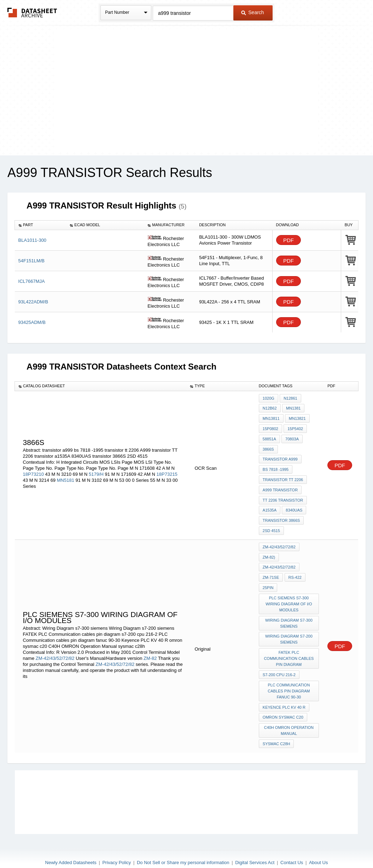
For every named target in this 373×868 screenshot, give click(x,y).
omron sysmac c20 (283, 701)
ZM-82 (151, 644)
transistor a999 (280, 456)
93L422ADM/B (33, 302)
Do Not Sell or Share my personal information (183, 844)
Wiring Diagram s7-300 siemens (289, 610)
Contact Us (292, 844)
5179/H (96, 470)
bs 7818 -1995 (276, 465)
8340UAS (294, 503)
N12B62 (270, 408)
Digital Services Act (255, 844)
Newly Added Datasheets (71, 844)
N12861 (290, 398)
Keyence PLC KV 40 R (284, 691)
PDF (289, 240)
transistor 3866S (281, 513)
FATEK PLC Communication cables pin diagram (289, 645)
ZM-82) (269, 548)
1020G (269, 398)
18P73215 (167, 470)
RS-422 (294, 567)
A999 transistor (280, 484)
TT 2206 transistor (283, 494)
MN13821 (297, 417)
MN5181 (66, 476)
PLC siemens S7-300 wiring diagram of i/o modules (289, 592)
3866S (268, 446)
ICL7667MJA (32, 281)
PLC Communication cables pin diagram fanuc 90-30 (289, 676)
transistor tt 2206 (283, 475)
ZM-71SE (271, 567)
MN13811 (271, 417)
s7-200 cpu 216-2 (279, 660)
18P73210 (33, 470)
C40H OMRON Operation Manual (289, 713)
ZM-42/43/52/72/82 (55, 644)
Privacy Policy (116, 844)
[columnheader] (41, 225)
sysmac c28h (276, 726)
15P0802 (270, 427)
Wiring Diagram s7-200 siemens (289, 626)
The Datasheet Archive (32, 13)
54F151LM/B (31, 261)
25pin (268, 576)
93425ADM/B (32, 322)
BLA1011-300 (33, 240)
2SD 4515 (271, 522)
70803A (292, 436)
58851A (269, 436)
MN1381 (293, 408)
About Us (318, 844)
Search (252, 12)
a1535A (270, 503)
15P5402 (295, 427)
